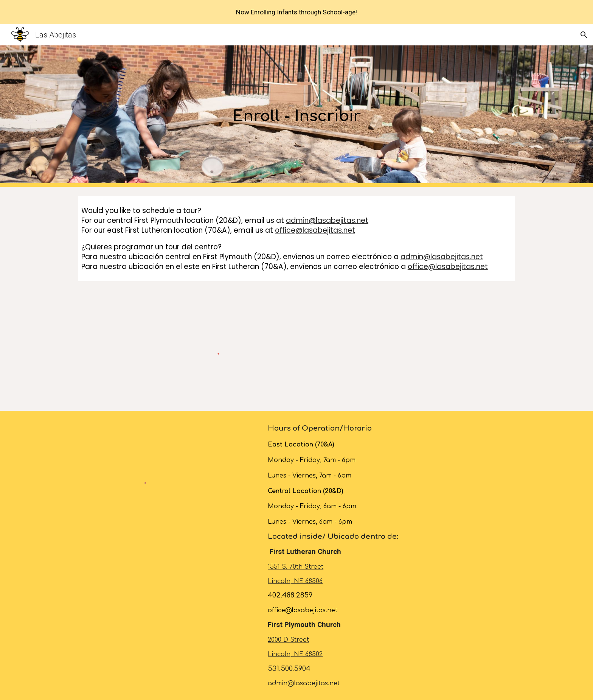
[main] (296, 116)
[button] (584, 35)
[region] (296, 12)
